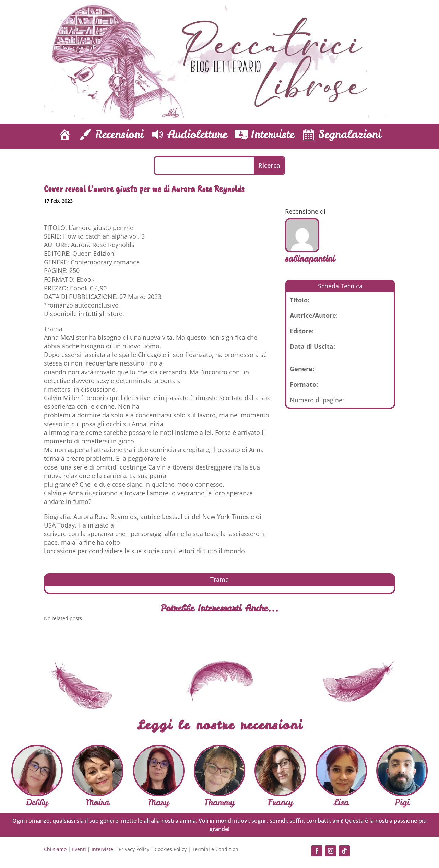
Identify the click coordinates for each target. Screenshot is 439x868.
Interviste (102, 849)
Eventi (79, 849)
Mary (159, 802)
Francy (280, 802)
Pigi (402, 802)
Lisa (341, 802)
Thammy (219, 802)
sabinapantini (310, 259)
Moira (98, 802)
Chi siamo (55, 849)
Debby (37, 802)
